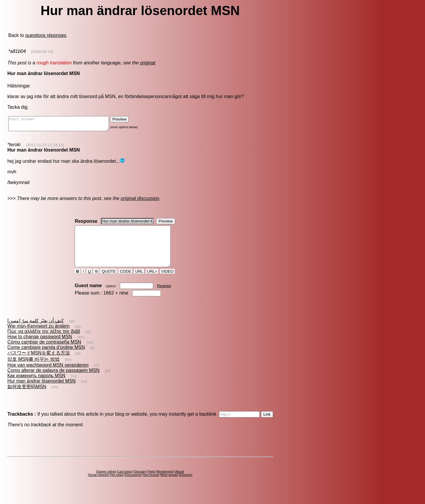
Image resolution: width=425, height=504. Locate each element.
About (179, 482)
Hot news (117, 486)
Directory (186, 486)
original (148, 63)
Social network (98, 486)
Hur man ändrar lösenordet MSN (41, 392)
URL (139, 282)
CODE (125, 282)
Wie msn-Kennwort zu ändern (39, 337)
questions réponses (46, 35)
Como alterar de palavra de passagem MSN (53, 381)
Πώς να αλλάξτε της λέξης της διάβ (44, 342)
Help (152, 482)
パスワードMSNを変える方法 (39, 364)
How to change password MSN (40, 347)
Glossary (140, 482)
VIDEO (167, 282)
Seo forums (151, 486)
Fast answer (64, 125)
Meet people (169, 486)
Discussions (133, 486)
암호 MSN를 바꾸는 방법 (33, 370)
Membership (165, 482)
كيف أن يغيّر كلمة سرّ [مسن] (36, 331)
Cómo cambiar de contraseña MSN (44, 353)
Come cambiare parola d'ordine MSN (46, 358)
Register (164, 296)
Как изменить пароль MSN (36, 386)
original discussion (140, 201)
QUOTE (109, 282)
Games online (106, 482)
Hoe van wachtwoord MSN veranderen (48, 376)
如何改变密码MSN (27, 397)
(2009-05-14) (42, 52)
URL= (152, 282)
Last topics (125, 482)
